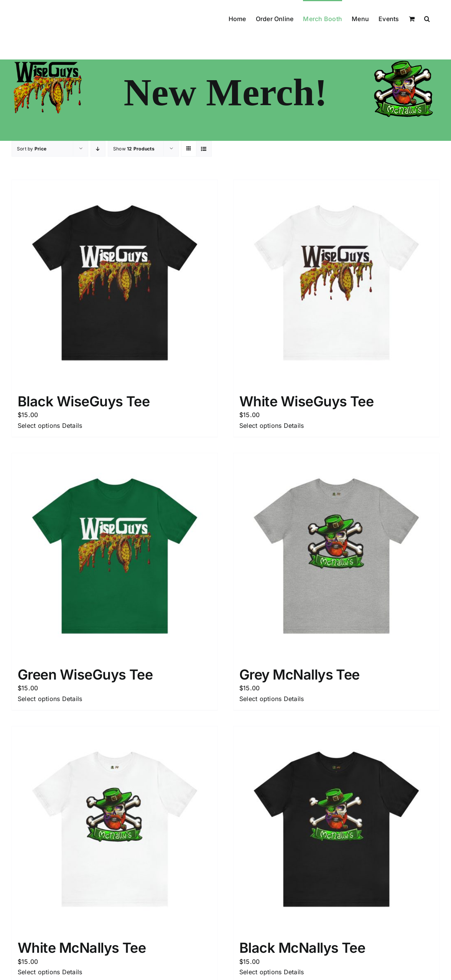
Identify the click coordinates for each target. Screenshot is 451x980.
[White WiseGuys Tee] (336, 283)
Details (72, 426)
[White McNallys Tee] (115, 829)
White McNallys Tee (82, 948)
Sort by (32, 149)
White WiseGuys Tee (306, 401)
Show (134, 149)
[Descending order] (98, 149)
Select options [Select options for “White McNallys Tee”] (39, 972)
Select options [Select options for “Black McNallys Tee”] (260, 972)
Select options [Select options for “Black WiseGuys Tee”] (39, 426)
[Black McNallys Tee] (336, 829)
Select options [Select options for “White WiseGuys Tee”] (260, 426)
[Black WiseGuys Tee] (115, 283)
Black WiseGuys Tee (84, 401)
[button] (427, 18)
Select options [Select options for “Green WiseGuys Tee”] (39, 699)
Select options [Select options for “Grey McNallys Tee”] (260, 699)
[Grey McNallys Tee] (336, 556)
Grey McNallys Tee (300, 675)
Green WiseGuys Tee (85, 675)
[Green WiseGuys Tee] (115, 556)
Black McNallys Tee (302, 948)
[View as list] (204, 149)
